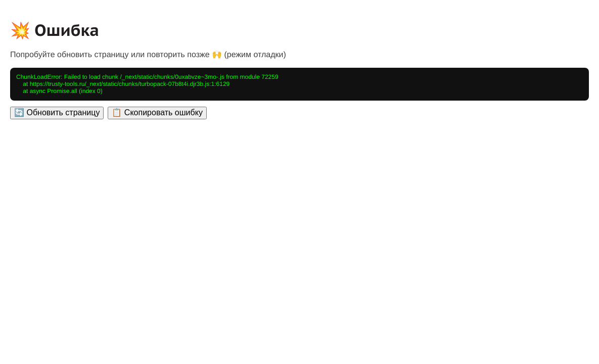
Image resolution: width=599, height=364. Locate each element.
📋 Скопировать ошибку (157, 112)
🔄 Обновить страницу (57, 112)
